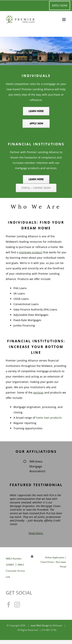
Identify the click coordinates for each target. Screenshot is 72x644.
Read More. (36, 533)
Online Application (55, 557)
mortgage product (31, 252)
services (38, 392)
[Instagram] (17, 605)
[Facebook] (9, 605)
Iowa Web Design (40, 625)
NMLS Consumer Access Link (15, 571)
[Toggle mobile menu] (64, 20)
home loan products (49, 418)
